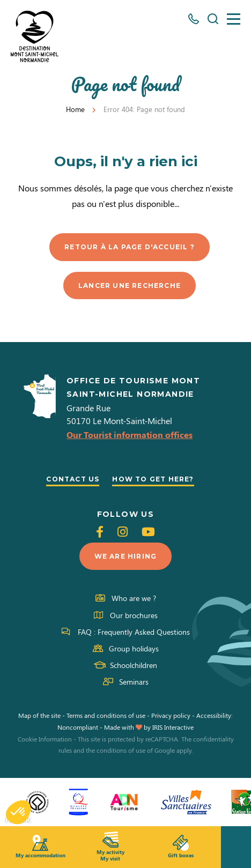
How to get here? (153, 479)
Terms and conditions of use (106, 715)
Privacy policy (171, 715)
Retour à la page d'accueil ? (130, 247)
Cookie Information (45, 739)
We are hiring (126, 556)
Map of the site (39, 715)
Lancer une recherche (130, 285)
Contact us (73, 479)
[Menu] (234, 19)
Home (75, 109)
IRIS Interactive (173, 727)
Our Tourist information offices (130, 435)
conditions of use (121, 750)
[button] (18, 812)
